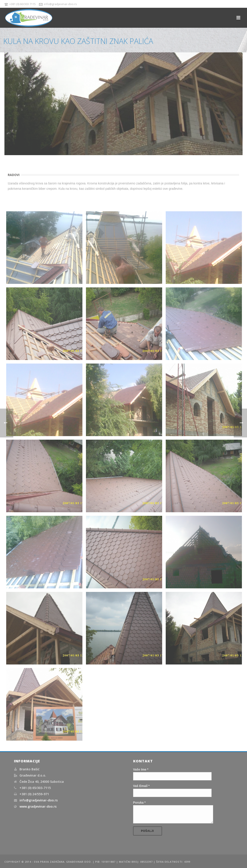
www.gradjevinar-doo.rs (38, 804)
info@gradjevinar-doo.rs (39, 798)
